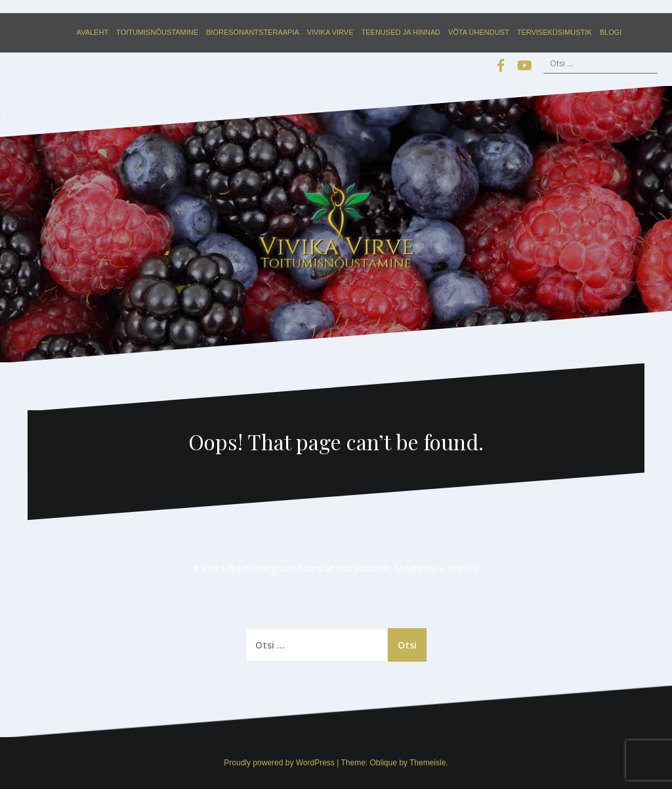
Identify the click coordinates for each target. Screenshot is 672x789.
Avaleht (93, 32)
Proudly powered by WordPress (279, 763)
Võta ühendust (479, 32)
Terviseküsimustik (555, 32)
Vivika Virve (330, 32)
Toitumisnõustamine (157, 32)
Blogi (611, 32)
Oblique (383, 763)
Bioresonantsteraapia (253, 32)
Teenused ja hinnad (401, 32)
